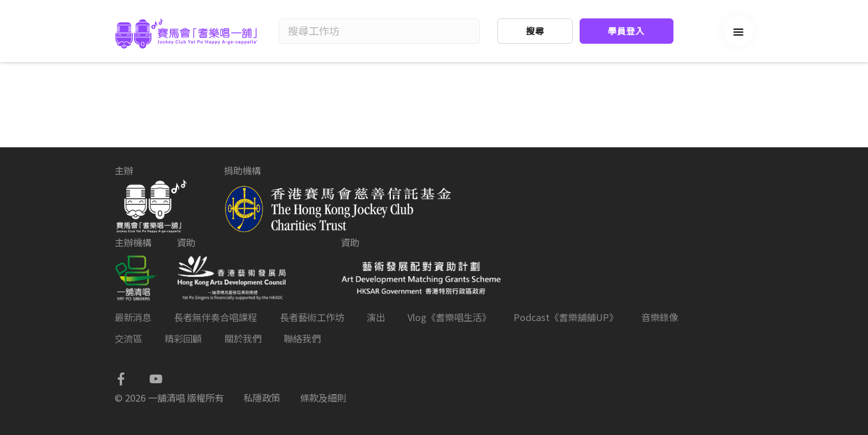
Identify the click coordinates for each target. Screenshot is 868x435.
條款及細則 (323, 398)
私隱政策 (262, 398)
